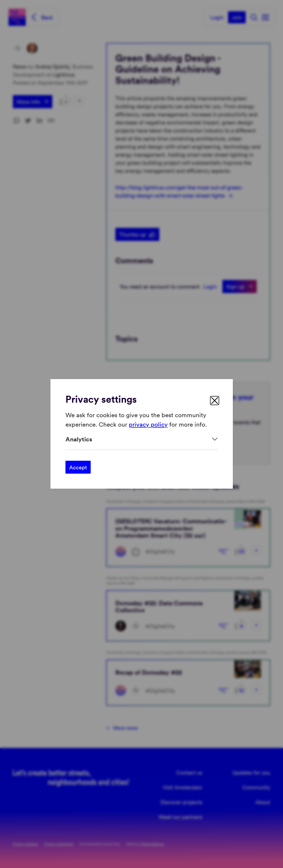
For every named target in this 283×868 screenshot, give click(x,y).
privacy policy (148, 424)
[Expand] (142, 439)
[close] (215, 401)
